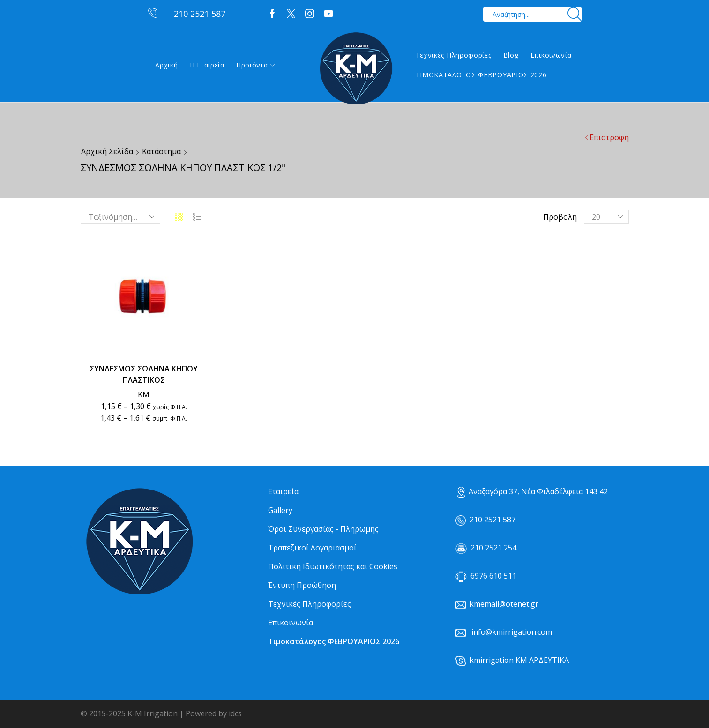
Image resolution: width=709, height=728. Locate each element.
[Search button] (574, 14)
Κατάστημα (161, 151)
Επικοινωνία (551, 55)
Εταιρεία (283, 491)
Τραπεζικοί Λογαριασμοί (312, 548)
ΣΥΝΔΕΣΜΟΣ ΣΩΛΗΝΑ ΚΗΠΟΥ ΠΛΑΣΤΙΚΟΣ (144, 374)
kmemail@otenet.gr (504, 604)
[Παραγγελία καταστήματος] (120, 217)
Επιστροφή (609, 137)
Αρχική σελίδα (107, 151)
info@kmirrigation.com (512, 632)
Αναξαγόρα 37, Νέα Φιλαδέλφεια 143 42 (533, 491)
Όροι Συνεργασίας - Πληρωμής (323, 529)
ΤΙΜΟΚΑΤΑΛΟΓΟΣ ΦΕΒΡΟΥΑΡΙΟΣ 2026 (481, 75)
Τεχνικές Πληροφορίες (454, 55)
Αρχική (166, 65)
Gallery (280, 510)
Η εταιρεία (207, 65)
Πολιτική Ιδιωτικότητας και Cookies (333, 566)
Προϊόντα (256, 65)
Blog (511, 55)
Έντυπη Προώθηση (302, 585)
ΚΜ (144, 394)
